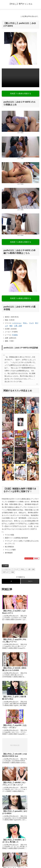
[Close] (12, 866)
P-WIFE (15, 335)
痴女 (11, 326)
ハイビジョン (17, 323)
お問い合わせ (30, 853)
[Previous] (3, 864)
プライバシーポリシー (11, 853)
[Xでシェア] (11, 581)
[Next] (8, 864)
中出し (25, 323)
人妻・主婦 (18, 326)
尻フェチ (6, 572)
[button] (30, 581)
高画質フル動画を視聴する (21, 94)
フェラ (31, 323)
